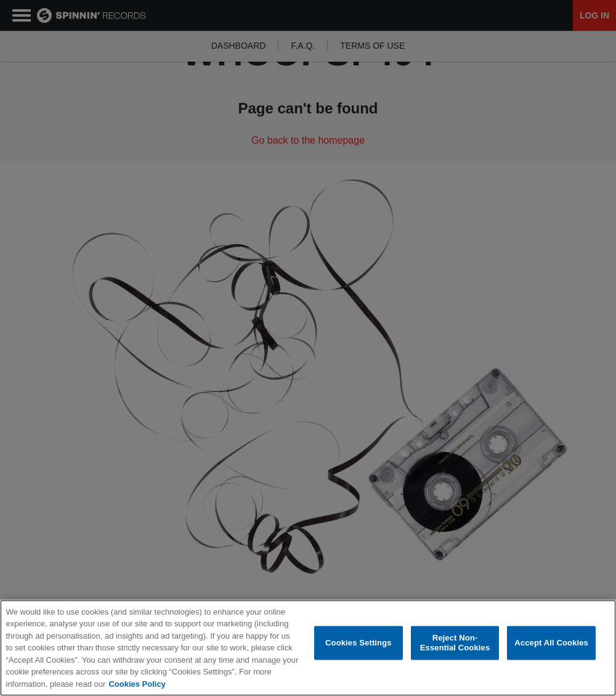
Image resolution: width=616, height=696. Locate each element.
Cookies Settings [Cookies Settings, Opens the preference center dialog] (359, 643)
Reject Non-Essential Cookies (455, 643)
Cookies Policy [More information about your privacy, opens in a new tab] (137, 684)
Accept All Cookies (551, 643)
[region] (308, 648)
